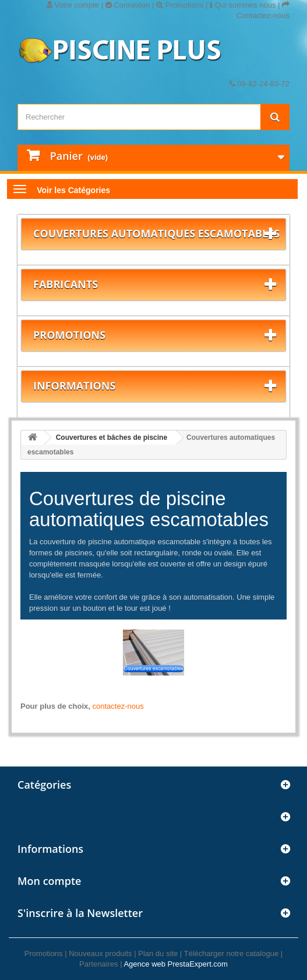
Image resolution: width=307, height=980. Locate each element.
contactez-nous (118, 706)
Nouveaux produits (100, 953)
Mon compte (49, 881)
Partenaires (98, 964)
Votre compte (73, 5)
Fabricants (66, 284)
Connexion (128, 5)
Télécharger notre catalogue (232, 953)
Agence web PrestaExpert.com (175, 964)
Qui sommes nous (243, 5)
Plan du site (158, 953)
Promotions (180, 5)
